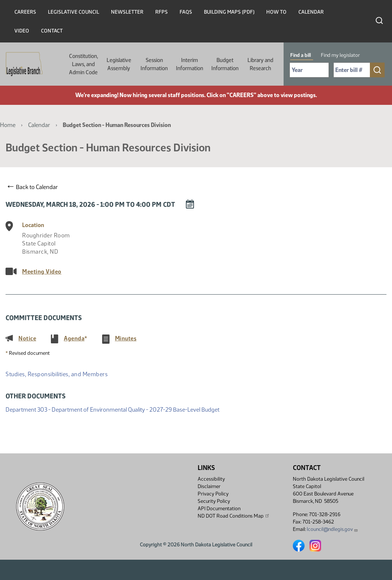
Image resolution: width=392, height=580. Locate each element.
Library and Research (260, 64)
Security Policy (214, 501)
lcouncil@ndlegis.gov (332, 529)
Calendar (311, 12)
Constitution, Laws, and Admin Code (84, 64)
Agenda (74, 338)
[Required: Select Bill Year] (309, 70)
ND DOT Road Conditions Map (234, 516)
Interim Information (190, 64)
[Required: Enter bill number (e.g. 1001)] (352, 70)
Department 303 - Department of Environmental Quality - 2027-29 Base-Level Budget (112, 410)
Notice (27, 338)
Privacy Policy (213, 494)
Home (8, 125)
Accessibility (211, 479)
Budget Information (225, 64)
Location (33, 225)
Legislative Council (74, 12)
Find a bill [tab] (301, 55)
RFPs (162, 12)
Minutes (126, 338)
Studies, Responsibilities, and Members (57, 374)
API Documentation (219, 509)
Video (22, 31)
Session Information (154, 64)
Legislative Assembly (119, 64)
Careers (25, 12)
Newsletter (127, 12)
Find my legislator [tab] (340, 55)
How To (276, 12)
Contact (52, 31)
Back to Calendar (33, 187)
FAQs (186, 12)
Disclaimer (209, 486)
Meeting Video (42, 272)
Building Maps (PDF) (229, 12)
